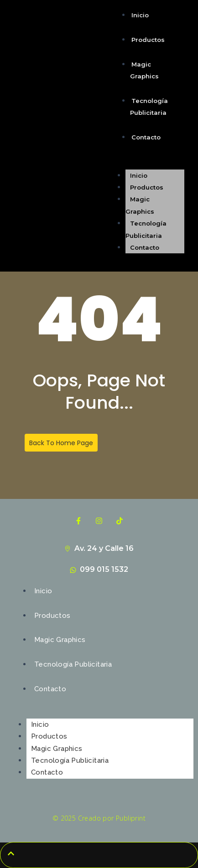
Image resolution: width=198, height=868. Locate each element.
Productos (148, 40)
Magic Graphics (144, 70)
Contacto (146, 137)
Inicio (140, 15)
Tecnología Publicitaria (149, 107)
